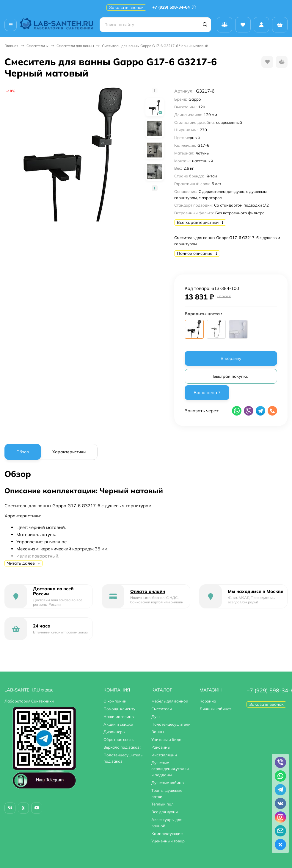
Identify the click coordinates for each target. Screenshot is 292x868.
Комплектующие (167, 833)
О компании (115, 701)
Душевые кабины (168, 783)
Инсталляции (164, 755)
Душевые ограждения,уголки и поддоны (170, 769)
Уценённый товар (168, 841)
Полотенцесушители (171, 724)
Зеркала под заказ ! (122, 747)
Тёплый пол (163, 804)
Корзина (208, 701)
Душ (156, 716)
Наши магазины (119, 716)
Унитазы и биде (166, 739)
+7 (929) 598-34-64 (174, 7)
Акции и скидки (118, 724)
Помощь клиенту (119, 709)
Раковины (161, 747)
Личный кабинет (215, 709)
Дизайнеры (114, 732)
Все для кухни (165, 812)
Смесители (36, 46)
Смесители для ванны (75, 46)
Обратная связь (118, 739)
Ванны (158, 732)
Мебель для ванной (170, 701)
